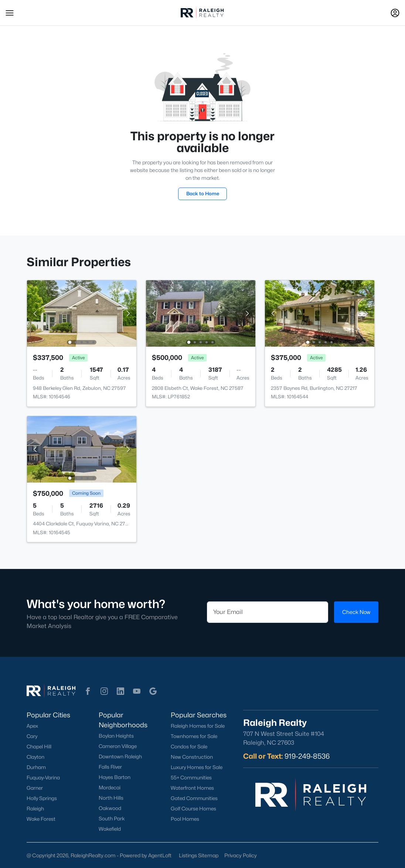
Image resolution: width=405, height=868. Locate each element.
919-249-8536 (307, 756)
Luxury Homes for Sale (197, 767)
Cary (32, 736)
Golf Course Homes (193, 809)
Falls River (110, 767)
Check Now (356, 612)
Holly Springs (42, 798)
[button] (10, 13)
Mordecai (110, 788)
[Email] (268, 612)
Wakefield (110, 829)
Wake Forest (41, 819)
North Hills (111, 798)
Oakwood (110, 808)
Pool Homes (185, 819)
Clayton (35, 757)
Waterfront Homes (192, 788)
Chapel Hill (39, 747)
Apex (32, 726)
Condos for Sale (189, 747)
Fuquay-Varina (43, 778)
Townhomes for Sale (194, 736)
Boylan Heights (116, 736)
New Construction (192, 757)
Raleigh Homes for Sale (198, 726)
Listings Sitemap (199, 855)
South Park (112, 819)
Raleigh (35, 809)
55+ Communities (191, 778)
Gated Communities (194, 798)
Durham (36, 767)
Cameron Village (118, 746)
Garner (35, 788)
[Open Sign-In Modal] (395, 13)
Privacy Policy (241, 855)
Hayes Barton (115, 777)
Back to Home (203, 193)
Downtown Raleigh (120, 757)
